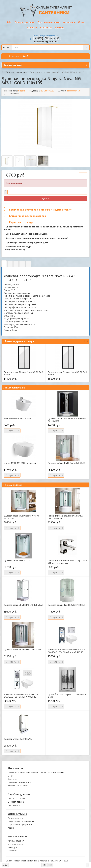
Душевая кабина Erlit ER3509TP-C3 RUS (66, 605)
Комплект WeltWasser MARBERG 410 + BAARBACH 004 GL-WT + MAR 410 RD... (66, 651)
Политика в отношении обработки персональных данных (36, 772)
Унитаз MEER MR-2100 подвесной (20, 463)
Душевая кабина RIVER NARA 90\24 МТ (22, 650)
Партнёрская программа (20, 825)
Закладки (12, 847)
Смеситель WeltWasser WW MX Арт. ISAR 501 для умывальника (67, 562)
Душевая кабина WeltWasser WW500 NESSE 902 (21, 517)
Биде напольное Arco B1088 (17, 418)
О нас (11, 776)
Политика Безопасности (20, 782)
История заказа (16, 844)
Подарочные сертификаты (21, 821)
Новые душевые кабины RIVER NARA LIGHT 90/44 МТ (65, 517)
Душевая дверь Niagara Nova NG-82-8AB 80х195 (23, 373)
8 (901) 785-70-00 (46, 38)
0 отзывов (15, 94)
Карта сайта (14, 805)
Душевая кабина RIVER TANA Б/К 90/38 (66, 463)
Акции (11, 828)
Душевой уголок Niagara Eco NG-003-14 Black (67, 696)
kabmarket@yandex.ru (46, 41)
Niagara (22, 91)
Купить (45, 198)
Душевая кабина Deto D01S (17, 560)
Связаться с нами (16, 799)
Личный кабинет (16, 841)
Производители (16, 818)
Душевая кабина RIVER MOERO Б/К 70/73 (23, 605)
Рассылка (13, 851)
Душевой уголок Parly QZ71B (18, 739)
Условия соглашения (18, 786)
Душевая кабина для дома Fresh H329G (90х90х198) (67, 420)
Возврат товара (16, 802)
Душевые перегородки (16, 72)
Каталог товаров (45, 65)
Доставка (13, 779)
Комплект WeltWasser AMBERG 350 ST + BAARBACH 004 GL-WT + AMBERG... (23, 696)
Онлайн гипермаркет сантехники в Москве (27, 861)
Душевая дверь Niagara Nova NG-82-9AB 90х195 (67, 373)
